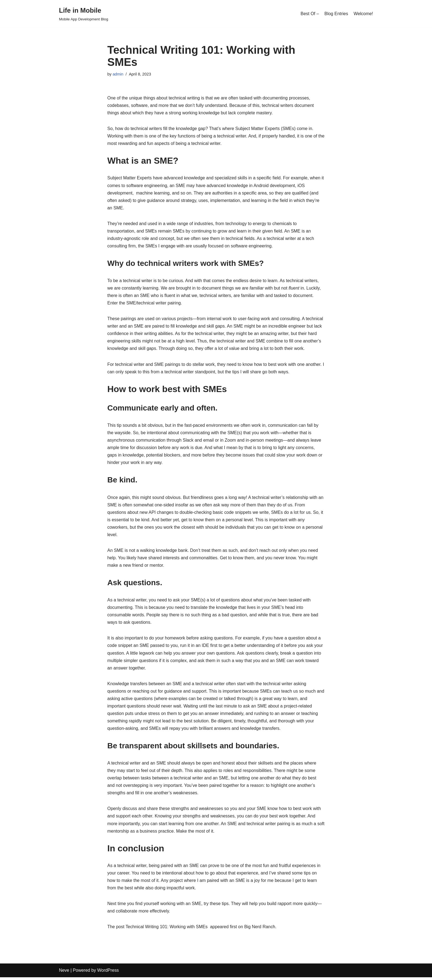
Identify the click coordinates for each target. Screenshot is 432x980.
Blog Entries (336, 14)
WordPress (108, 973)
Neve (64, 973)
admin (118, 74)
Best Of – (310, 14)
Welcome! (363, 14)
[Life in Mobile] (84, 14)
